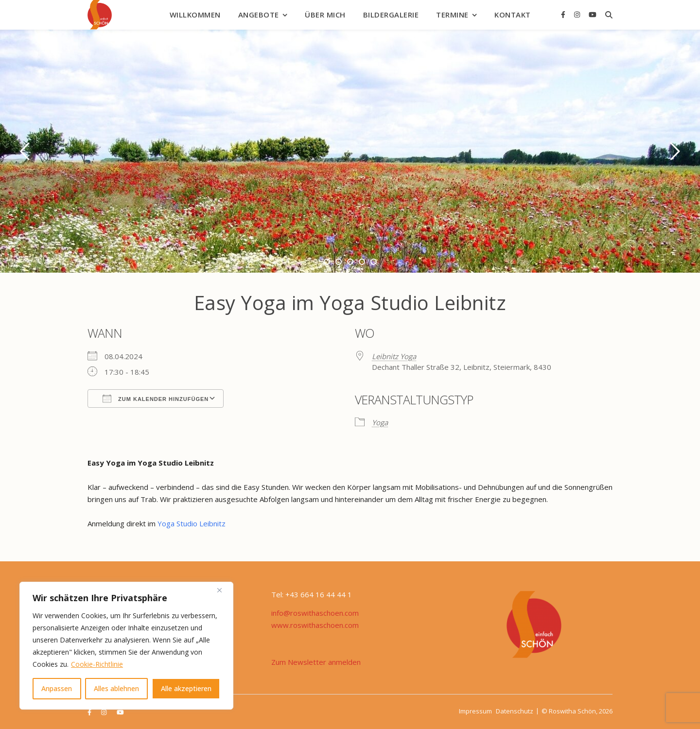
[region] (126, 646)
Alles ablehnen (116, 688)
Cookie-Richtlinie (97, 664)
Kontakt (513, 15)
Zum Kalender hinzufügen (156, 399)
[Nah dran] (223, 590)
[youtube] (593, 14)
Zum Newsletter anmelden (316, 662)
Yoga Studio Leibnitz (192, 523)
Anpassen (57, 688)
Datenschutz (515, 711)
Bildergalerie (391, 15)
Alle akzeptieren (186, 688)
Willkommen (195, 15)
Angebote (259, 15)
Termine (452, 15)
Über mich (325, 15)
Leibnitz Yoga (394, 356)
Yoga (380, 422)
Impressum (475, 711)
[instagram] (578, 14)
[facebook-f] (564, 14)
